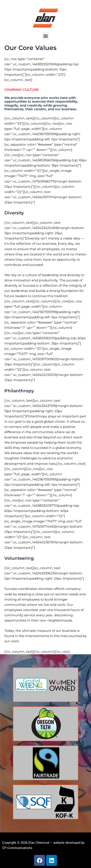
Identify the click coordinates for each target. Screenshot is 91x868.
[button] (45, 36)
